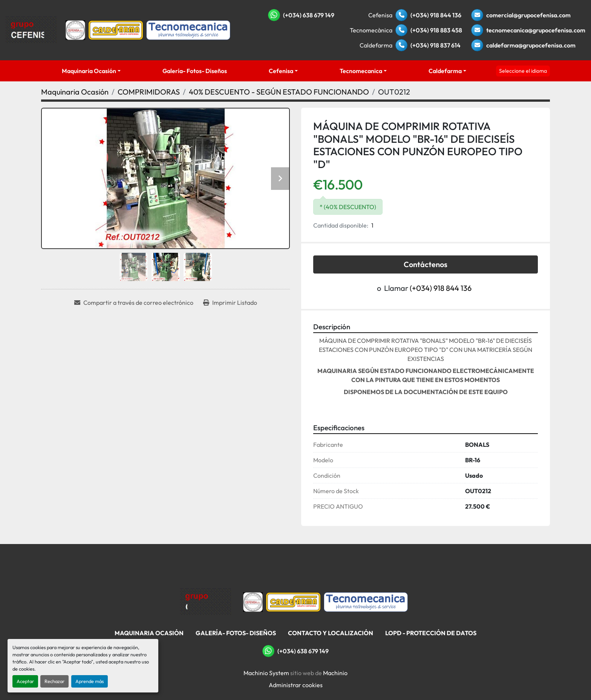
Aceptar (25, 681)
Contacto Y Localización (331, 633)
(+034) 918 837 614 (436, 45)
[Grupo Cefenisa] (206, 601)
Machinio (335, 673)
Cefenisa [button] (281, 71)
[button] (91, 71)
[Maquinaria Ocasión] (75, 92)
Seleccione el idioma (523, 71)
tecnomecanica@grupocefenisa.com (536, 30)
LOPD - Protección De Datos (431, 633)
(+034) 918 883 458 (436, 30)
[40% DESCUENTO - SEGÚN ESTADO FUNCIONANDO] (279, 92)
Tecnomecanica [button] (361, 71)
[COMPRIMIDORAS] (149, 92)
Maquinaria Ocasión (89, 71)
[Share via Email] (134, 303)
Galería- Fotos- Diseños (195, 71)
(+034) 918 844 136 (436, 15)
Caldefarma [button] (445, 71)
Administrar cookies (296, 685)
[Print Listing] (230, 303)
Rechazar (54, 681)
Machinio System (266, 673)
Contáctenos (426, 264)
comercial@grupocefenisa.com (528, 15)
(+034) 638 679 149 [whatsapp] (309, 15)
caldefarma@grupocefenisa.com (531, 45)
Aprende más (90, 681)
